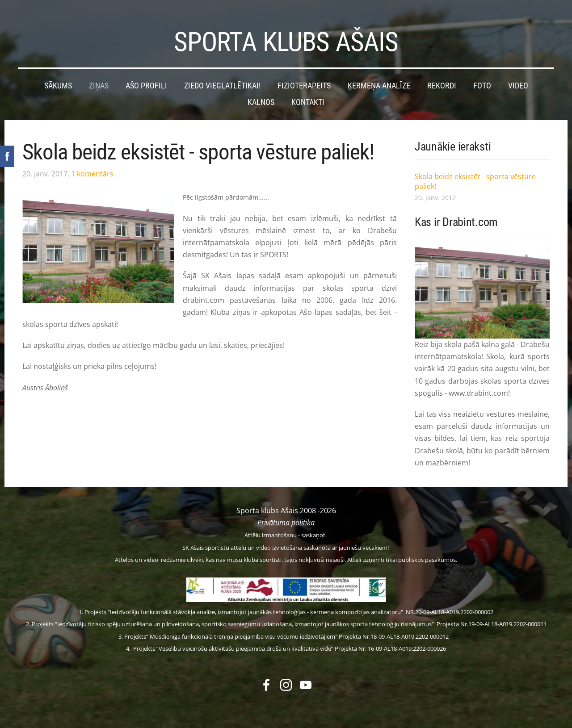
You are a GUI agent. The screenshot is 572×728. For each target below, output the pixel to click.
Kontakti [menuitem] (308, 98)
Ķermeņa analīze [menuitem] (379, 82)
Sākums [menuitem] (58, 82)
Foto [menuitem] (482, 82)
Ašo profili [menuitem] (146, 82)
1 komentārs (92, 170)
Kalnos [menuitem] (261, 98)
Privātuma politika (286, 519)
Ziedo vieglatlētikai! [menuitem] (222, 82)
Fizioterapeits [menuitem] (304, 82)
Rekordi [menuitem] (442, 82)
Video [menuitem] (518, 82)
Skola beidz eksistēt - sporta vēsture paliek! (198, 148)
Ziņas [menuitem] (99, 82)
